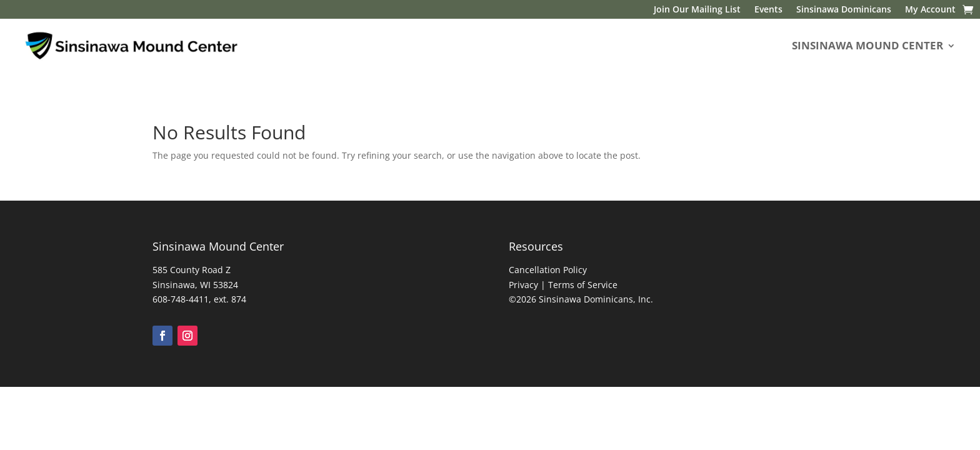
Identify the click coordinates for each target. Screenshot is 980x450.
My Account (930, 10)
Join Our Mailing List (697, 10)
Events (768, 10)
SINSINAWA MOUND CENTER (867, 45)
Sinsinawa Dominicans (844, 10)
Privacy (523, 285)
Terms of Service (583, 285)
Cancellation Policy (548, 270)
